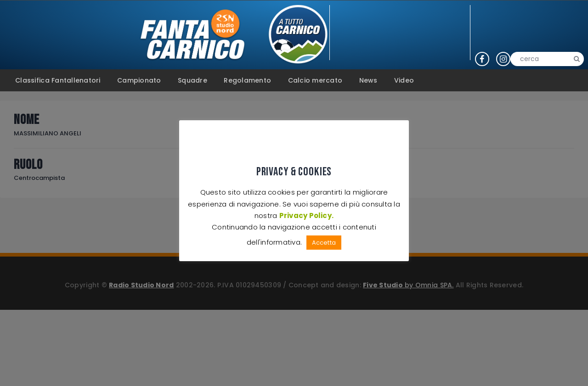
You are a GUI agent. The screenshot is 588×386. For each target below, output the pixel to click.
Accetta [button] (324, 243)
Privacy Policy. (306, 215)
